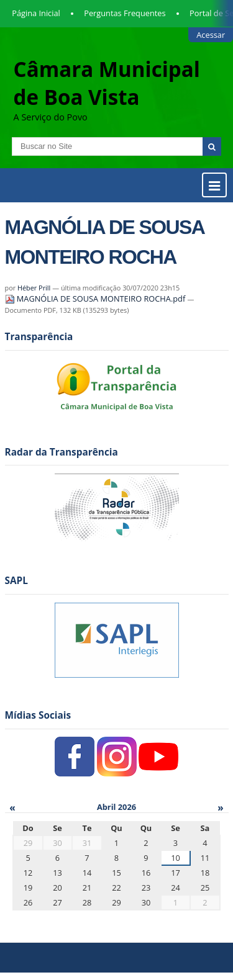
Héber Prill (34, 288)
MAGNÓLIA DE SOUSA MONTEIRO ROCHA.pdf (96, 299)
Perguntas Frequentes (125, 13)
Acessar (211, 35)
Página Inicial (36, 13)
